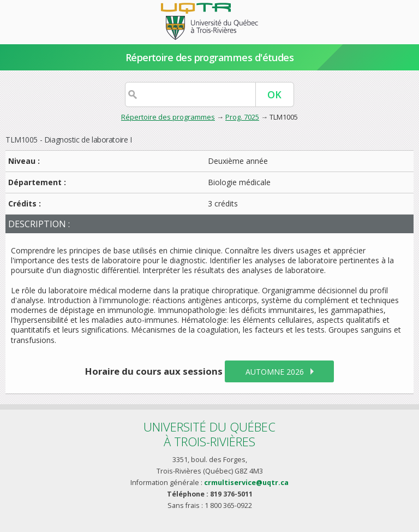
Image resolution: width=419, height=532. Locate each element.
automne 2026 (275, 372)
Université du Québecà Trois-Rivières (209, 434)
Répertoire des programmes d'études (210, 57)
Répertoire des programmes (168, 117)
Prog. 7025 (242, 117)
